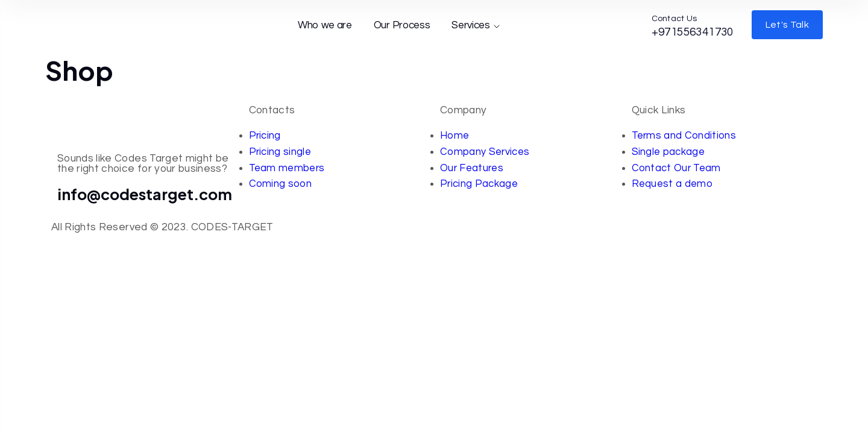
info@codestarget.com (145, 194)
